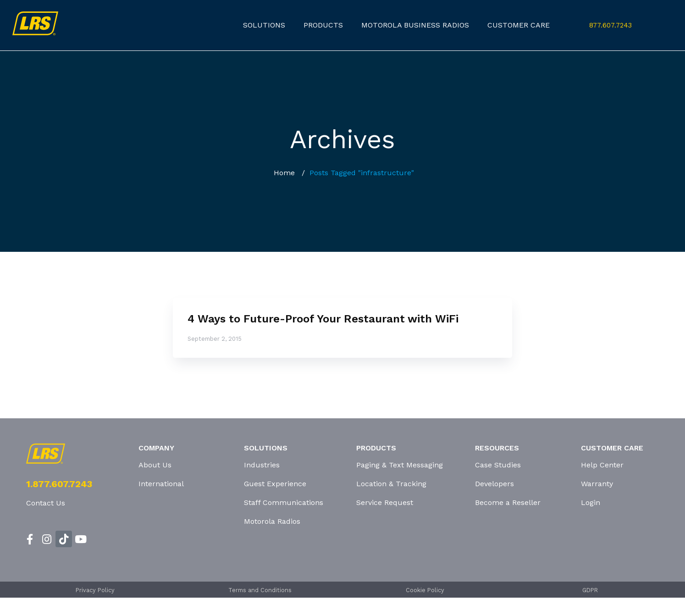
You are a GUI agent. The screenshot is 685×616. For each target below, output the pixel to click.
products (323, 25)
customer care (519, 25)
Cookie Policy (425, 590)
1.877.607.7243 (59, 484)
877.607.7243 (610, 25)
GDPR (590, 590)
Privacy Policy (95, 590)
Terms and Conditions (260, 590)
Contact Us (46, 503)
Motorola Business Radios (415, 25)
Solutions (264, 25)
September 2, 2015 (215, 339)
